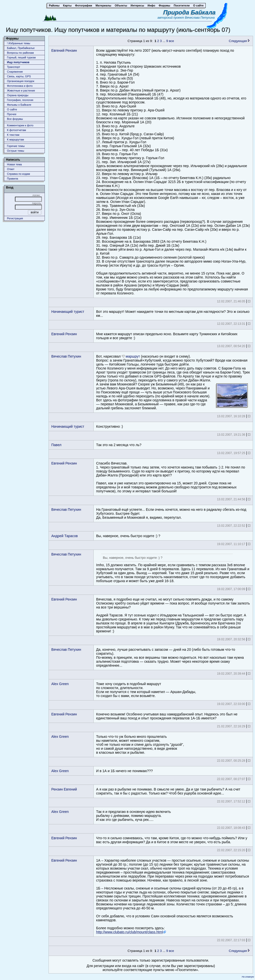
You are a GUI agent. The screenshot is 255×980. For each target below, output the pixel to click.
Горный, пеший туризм (21, 57)
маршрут (133, 356)
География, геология (20, 100)
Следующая (239, 41)
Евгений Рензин (64, 50)
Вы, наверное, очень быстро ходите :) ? (128, 536)
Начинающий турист (68, 312)
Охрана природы (18, 95)
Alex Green (60, 684)
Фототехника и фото (20, 86)
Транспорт (14, 67)
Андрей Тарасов (64, 536)
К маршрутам (15, 140)
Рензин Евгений (64, 789)
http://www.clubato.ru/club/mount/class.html (129, 932)
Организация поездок (21, 81)
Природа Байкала (190, 12)
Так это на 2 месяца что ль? (119, 445)
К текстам (13, 135)
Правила (13, 179)
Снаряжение (15, 72)
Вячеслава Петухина (200, 18)
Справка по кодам (18, 174)
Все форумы (15, 119)
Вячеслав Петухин (66, 356)
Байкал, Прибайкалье (21, 48)
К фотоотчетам (16, 130)
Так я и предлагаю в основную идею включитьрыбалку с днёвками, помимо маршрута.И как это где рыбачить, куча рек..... (133, 816)
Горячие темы (16, 146)
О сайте (12, 109)
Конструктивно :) (110, 426)
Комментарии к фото (20, 125)
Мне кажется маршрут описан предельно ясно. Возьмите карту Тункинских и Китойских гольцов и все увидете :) (167, 336)
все (171, 41)
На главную (248, 977)
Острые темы (16, 151)
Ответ (11, 169)
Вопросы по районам (20, 53)
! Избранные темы (19, 43)
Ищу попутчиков (18, 62)
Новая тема (14, 164)
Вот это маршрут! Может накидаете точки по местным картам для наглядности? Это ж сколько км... (173, 314)
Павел (56, 445)
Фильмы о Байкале (19, 105)
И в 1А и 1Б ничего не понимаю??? (125, 771)
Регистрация (15, 218)
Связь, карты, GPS (19, 76)
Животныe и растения (21, 91)
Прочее (12, 114)
